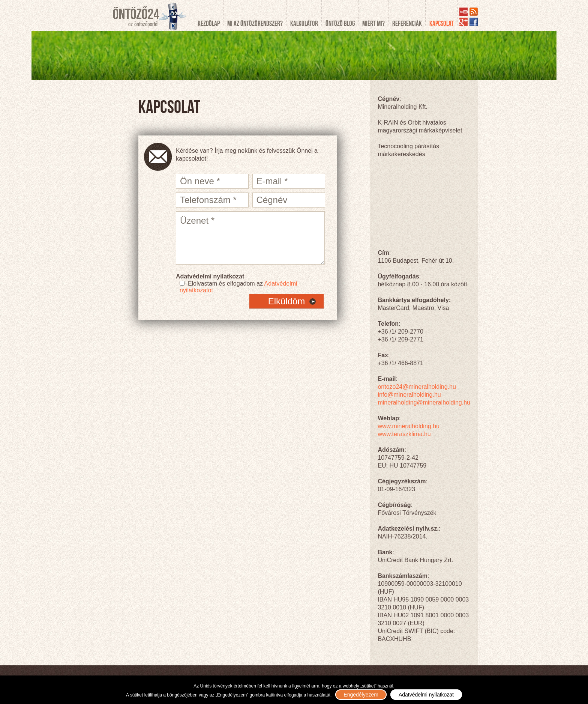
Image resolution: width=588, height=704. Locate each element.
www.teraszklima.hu (404, 434)
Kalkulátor (304, 23)
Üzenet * (250, 238)
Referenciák (407, 23)
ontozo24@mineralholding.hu (417, 387)
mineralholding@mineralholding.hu (424, 402)
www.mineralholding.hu (409, 426)
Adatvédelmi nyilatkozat (426, 695)
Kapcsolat (442, 23)
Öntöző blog (340, 23)
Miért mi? (373, 23)
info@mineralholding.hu (409, 395)
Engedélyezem (361, 695)
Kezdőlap (209, 23)
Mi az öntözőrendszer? (255, 23)
